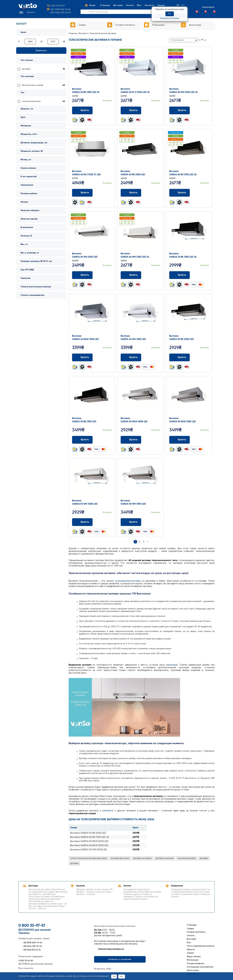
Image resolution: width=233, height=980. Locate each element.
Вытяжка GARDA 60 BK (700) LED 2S (90, 837)
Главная (73, 33)
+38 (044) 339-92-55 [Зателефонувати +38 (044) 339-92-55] (30, 946)
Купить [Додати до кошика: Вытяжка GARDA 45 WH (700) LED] (131, 357)
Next (108, 67)
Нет (122, 976)
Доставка (191, 939)
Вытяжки (83, 33)
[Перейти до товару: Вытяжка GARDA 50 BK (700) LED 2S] (92, 68)
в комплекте (107, 811)
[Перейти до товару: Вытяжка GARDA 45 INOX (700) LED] (92, 315)
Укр (178, 5)
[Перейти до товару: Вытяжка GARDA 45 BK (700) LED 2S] (189, 232)
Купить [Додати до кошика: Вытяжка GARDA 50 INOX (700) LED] (180, 440)
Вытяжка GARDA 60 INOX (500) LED (89, 845)
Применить (41, 51)
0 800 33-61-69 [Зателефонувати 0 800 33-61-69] (26, 961)
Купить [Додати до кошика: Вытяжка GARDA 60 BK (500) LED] (131, 193)
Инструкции (193, 960)
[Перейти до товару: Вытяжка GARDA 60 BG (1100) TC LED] (92, 150)
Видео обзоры (194, 957)
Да (114, 976)
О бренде (192, 925)
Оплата (191, 936)
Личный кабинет (206, 7)
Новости (191, 950)
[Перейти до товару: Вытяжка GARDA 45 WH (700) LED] (140, 315)
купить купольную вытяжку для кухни (89, 858)
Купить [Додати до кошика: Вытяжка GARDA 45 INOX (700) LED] (82, 357)
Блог (189, 943)
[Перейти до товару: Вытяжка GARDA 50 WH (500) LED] (92, 479)
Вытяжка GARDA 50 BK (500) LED (88, 833)
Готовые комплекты (196, 932)
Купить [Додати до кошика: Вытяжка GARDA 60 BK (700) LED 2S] (180, 193)
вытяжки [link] (26, 69)
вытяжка (204, 858)
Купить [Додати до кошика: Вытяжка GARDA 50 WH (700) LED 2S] (180, 110)
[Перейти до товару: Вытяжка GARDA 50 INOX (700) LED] (189, 397)
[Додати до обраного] (110, 110)
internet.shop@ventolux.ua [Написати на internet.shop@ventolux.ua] (109, 949)
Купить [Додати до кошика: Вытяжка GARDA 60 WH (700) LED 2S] (131, 275)
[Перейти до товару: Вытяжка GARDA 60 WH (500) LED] (92, 232)
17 (202, 40)
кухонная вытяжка (187, 858)
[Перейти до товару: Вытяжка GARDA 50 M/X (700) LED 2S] (140, 68)
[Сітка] (210, 40)
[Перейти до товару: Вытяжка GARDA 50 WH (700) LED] (140, 479)
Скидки (190, 929)
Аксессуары (193, 970)
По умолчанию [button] (177, 40)
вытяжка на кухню (142, 858)
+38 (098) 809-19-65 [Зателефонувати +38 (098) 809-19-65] (30, 943)
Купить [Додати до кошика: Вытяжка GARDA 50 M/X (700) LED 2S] (131, 110)
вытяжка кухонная (164, 858)
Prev (76, 67)
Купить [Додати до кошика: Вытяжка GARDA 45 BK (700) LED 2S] (180, 275)
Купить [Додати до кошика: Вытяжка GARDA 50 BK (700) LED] (82, 440)
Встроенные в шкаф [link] (33, 85)
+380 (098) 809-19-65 (59, 10)
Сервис (191, 953)
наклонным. (172, 665)
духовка (74, 863)
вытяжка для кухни (120, 858)
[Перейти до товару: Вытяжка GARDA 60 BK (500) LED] (140, 150)
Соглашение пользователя (200, 967)
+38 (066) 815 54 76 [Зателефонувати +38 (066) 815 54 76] (30, 950)
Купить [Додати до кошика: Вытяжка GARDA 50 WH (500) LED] (82, 522)
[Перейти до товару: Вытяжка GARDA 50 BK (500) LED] (189, 315)
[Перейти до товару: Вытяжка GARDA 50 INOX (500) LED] (140, 397)
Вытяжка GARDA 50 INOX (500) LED (89, 841)
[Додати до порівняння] (105, 110)
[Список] (213, 40)
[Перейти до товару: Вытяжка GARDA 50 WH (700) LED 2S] (189, 68)
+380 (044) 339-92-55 (60, 13)
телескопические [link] (31, 101)
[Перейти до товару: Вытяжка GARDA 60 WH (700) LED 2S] (140, 232)
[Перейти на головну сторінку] (28, 8)
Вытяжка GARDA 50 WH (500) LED (89, 850)
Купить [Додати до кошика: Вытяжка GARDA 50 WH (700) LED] (131, 522)
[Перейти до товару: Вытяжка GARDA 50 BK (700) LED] (92, 397)
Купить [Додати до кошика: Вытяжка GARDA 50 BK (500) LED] (180, 357)
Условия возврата (196, 964)
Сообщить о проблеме (120, 959)
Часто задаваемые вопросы (201, 946)
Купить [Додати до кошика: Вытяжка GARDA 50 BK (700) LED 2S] (82, 110)
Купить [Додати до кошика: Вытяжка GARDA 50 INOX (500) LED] (131, 440)
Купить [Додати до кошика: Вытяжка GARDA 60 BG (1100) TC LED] (82, 193)
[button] (27, 12)
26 (205, 40)
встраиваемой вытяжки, (128, 581)
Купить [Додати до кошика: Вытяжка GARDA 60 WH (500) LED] (82, 275)
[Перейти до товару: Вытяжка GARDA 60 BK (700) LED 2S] (189, 150)
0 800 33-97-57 (56, 6)
